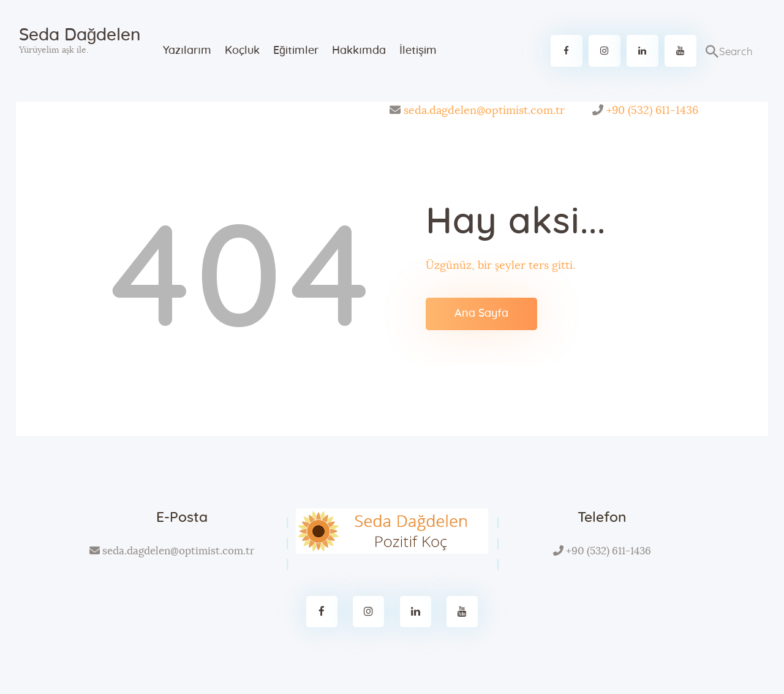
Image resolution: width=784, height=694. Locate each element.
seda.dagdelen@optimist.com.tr (484, 111)
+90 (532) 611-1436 (652, 111)
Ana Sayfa (481, 314)
